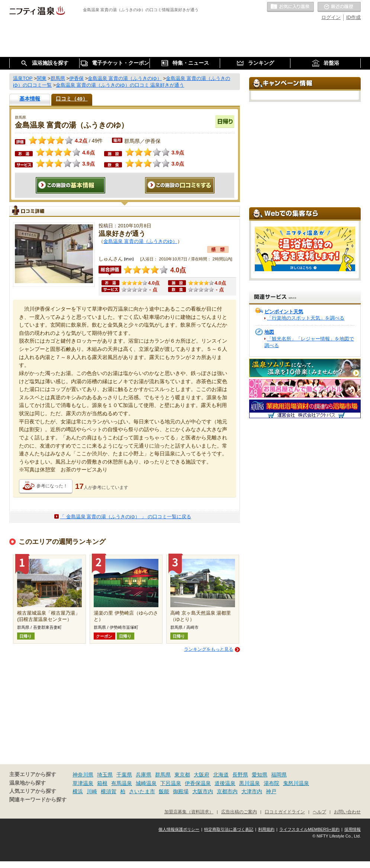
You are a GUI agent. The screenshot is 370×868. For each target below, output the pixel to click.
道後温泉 (225, 783)
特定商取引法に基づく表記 (229, 829)
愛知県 (260, 775)
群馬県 (163, 775)
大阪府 (202, 775)
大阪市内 (203, 791)
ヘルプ (319, 812)
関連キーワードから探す (38, 800)
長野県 (240, 775)
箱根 (102, 783)
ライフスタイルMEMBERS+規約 (309, 829)
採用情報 (353, 829)
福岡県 (279, 775)
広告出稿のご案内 (239, 812)
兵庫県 (144, 775)
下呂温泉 (171, 783)
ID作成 (353, 17)
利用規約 (266, 829)
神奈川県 (83, 775)
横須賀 (109, 791)
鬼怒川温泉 (296, 783)
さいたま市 (142, 791)
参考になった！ (52, 486)
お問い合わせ (347, 812)
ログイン (331, 17)
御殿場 (181, 791)
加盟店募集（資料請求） (189, 812)
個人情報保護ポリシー (179, 829)
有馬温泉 (122, 783)
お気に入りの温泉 (290, 7)
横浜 (78, 791)
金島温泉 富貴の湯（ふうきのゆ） (140, 241)
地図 (269, 332)
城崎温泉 (146, 783)
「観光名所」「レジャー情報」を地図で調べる (309, 342)
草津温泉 (83, 783)
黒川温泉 (250, 783)
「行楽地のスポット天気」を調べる (306, 318)
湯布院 (271, 783)
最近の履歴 (339, 7)
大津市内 (252, 791)
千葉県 (124, 775)
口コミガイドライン (285, 812)
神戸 (271, 791)
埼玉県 (105, 775)
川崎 (92, 791)
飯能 (164, 791)
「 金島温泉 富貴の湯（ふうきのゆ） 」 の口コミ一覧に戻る (125, 517)
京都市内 (227, 791)
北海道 (221, 775)
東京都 (182, 775)
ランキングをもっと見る (209, 649)
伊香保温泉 (198, 783)
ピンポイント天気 (284, 312)
